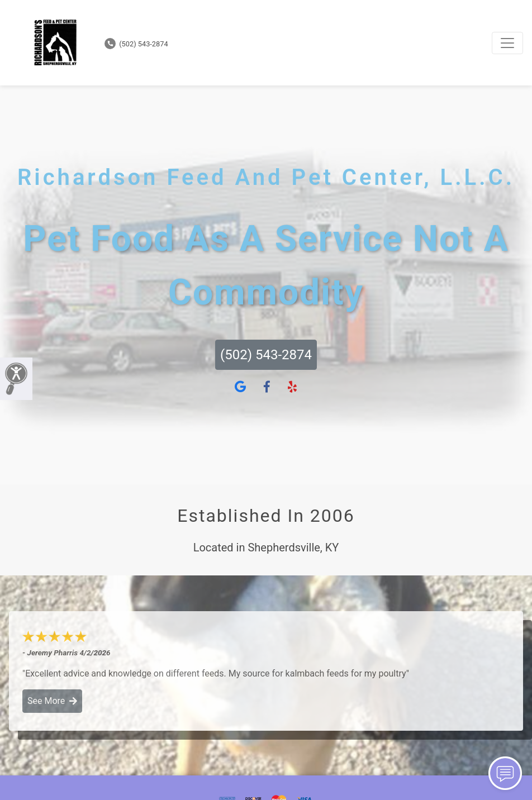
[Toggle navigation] (507, 43)
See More (52, 701)
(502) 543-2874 (136, 44)
